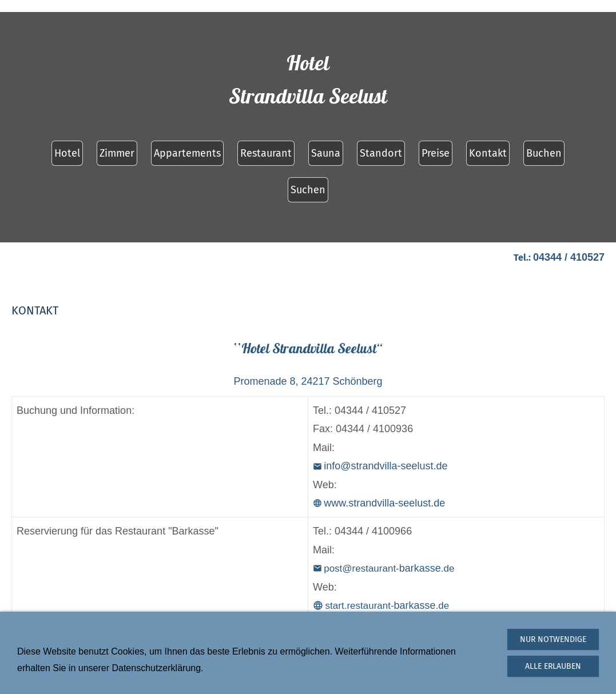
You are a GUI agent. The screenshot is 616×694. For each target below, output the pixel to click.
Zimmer (117, 153)
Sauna (326, 153)
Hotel (67, 153)
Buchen (544, 153)
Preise (436, 153)
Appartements (187, 153)
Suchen (308, 190)
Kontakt (488, 153)
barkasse (381, 605)
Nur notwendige (553, 639)
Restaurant (266, 153)
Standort (381, 153)
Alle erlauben (553, 666)
